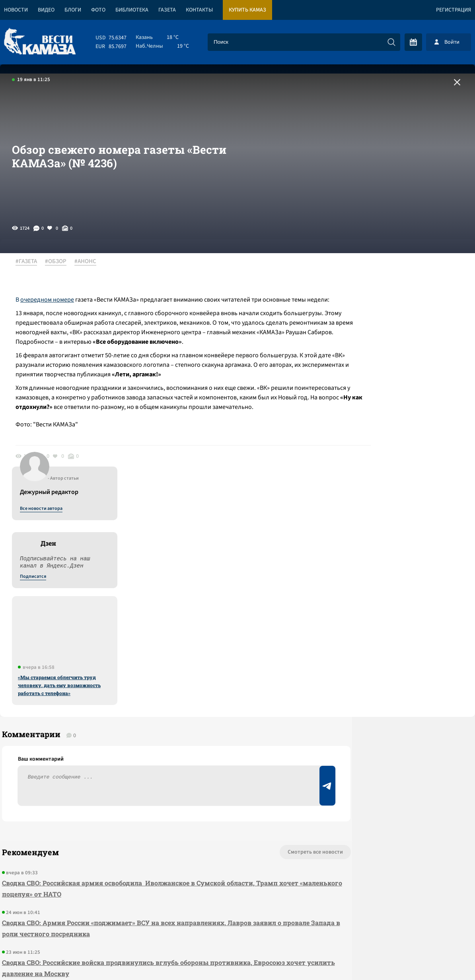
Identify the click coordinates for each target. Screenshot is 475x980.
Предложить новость (396, 668)
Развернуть (238, 927)
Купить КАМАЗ (247, 10)
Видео (46, 10)
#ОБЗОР (60, 262)
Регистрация (454, 10)
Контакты (199, 10)
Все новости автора (387, 271)
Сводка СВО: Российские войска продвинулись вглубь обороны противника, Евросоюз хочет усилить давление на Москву (141, 757)
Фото (98, 10)
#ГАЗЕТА (31, 262)
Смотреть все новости (260, 641)
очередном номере (52, 300)
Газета (167, 10)
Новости (16, 10)
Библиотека (132, 10)
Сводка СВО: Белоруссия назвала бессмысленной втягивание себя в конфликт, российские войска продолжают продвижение (129, 797)
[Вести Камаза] (40, 42)
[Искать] (391, 42)
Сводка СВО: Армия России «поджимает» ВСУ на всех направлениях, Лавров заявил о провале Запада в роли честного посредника (140, 718)
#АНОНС (90, 262)
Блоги (73, 10)
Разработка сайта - (445, 958)
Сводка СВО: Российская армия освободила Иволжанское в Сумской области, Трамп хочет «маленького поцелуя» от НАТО (138, 678)
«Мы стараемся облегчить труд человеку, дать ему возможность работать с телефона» (405, 447)
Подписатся (379, 339)
